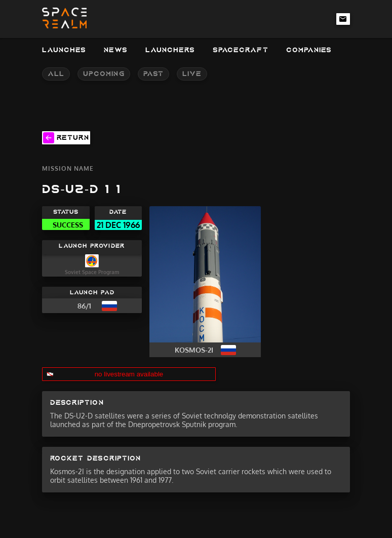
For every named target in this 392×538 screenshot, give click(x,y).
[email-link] (343, 19)
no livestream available (129, 374)
